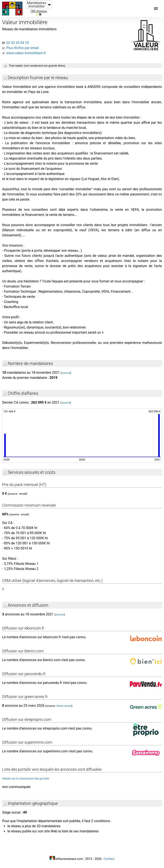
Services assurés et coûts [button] (31, 472)
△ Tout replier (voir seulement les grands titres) (35, 66)
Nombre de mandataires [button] (30, 363)
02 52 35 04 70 (18, 43)
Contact (109, 859)
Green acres (64, 706)
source (66, 373)
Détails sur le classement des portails (26, 779)
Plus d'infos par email (23, 48)
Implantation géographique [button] (33, 803)
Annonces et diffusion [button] (28, 605)
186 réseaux (39, 11)
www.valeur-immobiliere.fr (26, 53)
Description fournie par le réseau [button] (38, 78)
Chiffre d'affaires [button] (23, 393)
